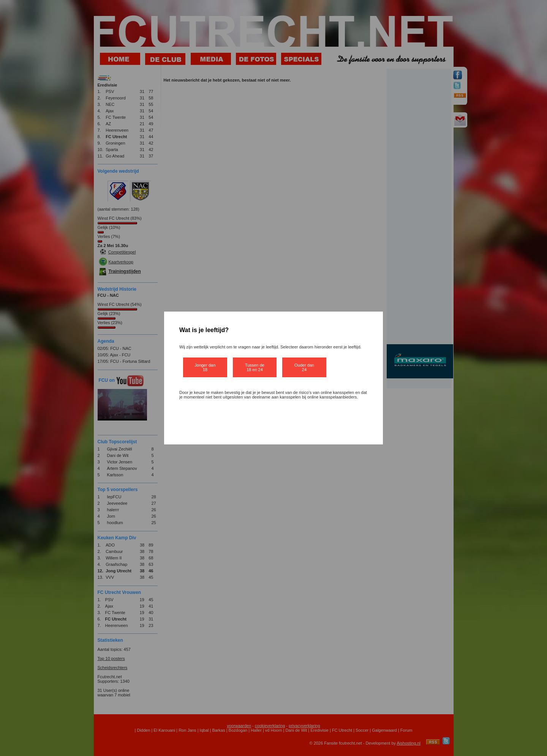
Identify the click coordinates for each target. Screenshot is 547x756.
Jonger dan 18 (205, 367)
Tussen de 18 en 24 (255, 367)
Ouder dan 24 (304, 367)
